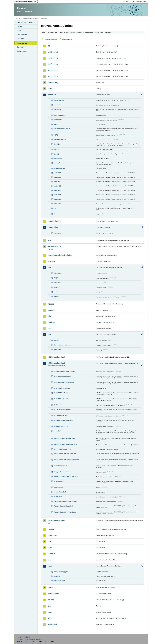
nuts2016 (58, 190)
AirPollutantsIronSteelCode (64, 382)
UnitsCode (58, 497)
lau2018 (51, 554)
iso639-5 (57, 154)
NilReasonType (60, 168)
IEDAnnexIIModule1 (57, 357)
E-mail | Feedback (23, 637)
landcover (52, 535)
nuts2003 (58, 173)
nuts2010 (58, 182)
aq (49, 46)
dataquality (53, 227)
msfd (50, 566)
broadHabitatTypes (61, 572)
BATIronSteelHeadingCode (64, 420)
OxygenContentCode (62, 472)
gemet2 (51, 310)
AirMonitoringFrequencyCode (65, 371)
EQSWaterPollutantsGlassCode (65, 454)
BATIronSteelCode (61, 416)
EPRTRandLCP (55, 247)
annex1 (57, 340)
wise (50, 618)
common (52, 95)
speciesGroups (60, 580)
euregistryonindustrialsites (60, 255)
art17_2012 (53, 70)
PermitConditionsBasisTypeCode (66, 476)
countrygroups (60, 115)
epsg (56, 135)
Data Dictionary (34, 18)
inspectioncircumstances (63, 345)
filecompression (60, 139)
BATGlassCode (60, 405)
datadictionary (54, 221)
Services (20, 47)
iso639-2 (57, 144)
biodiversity (53, 83)
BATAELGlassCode (61, 393)
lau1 (50, 542)
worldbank (53, 624)
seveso (51, 600)
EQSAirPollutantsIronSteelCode (66, 444)
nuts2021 (58, 195)
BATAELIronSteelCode (62, 399)
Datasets (20, 26)
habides (51, 322)
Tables (19, 31)
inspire (51, 529)
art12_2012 (53, 52)
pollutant (58, 350)
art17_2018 (53, 76)
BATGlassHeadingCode (63, 410)
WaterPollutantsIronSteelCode (65, 512)
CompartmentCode (61, 426)
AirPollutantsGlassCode (63, 376)
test (50, 606)
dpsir (56, 124)
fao (49, 267)
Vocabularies (22, 43)
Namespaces (22, 51)
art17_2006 (53, 64)
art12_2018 (53, 58)
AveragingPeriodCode (62, 388)
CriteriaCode (59, 431)
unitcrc (57, 297)
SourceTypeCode (60, 492)
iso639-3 (57, 150)
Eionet (26, 18)
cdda (50, 89)
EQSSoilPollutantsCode (63, 449)
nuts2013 (58, 186)
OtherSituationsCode (62, 466)
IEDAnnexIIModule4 (57, 521)
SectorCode (59, 487)
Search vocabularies (51, 39)
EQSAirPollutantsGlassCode (64, 438)
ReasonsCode (59, 481)
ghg (50, 316)
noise (50, 588)
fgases (51, 304)
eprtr (50, 240)
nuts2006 (58, 177)
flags (56, 278)
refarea (57, 287)
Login (127, 2)
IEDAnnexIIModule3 (57, 363)
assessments (59, 101)
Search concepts (67, 39)
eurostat (52, 261)
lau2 (50, 548)
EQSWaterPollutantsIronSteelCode (67, 460)
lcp (49, 560)
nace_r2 (57, 163)
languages (58, 158)
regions (57, 576)
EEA (26, 2)
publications (53, 594)
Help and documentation (26, 22)
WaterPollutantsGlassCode (64, 506)
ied (49, 334)
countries (58, 110)
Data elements (22, 35)
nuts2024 (58, 199)
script (56, 208)
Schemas (20, 39)
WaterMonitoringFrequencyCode (66, 501)
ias (49, 328)
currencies (58, 120)
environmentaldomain (62, 129)
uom (50, 612)
